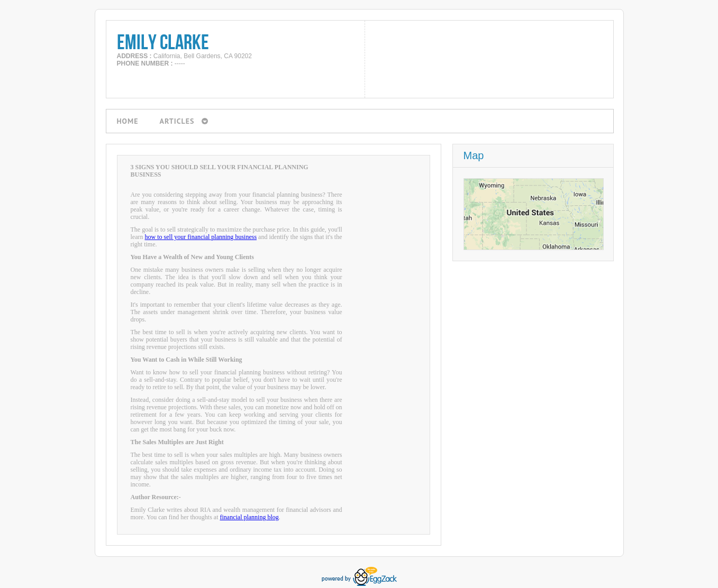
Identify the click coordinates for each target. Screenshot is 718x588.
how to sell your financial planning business (201, 237)
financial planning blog (249, 517)
